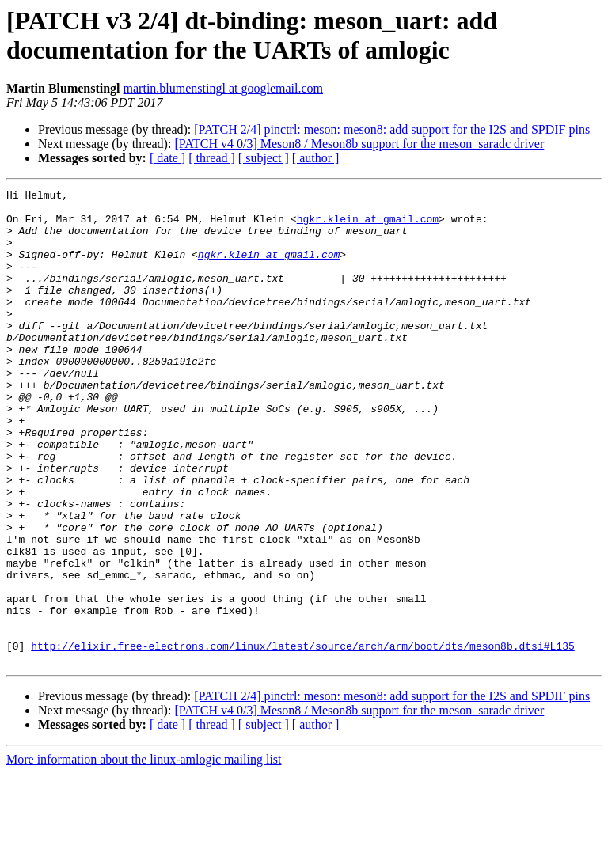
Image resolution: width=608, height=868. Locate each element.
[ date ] (167, 158)
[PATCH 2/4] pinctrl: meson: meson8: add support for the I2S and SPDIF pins (392, 129)
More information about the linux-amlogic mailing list (144, 854)
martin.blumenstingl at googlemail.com (223, 88)
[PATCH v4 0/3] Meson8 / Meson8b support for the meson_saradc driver (359, 144)
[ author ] (316, 158)
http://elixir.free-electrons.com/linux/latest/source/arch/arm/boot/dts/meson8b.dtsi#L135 (302, 738)
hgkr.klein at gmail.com (368, 226)
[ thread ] (212, 158)
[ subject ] (264, 158)
